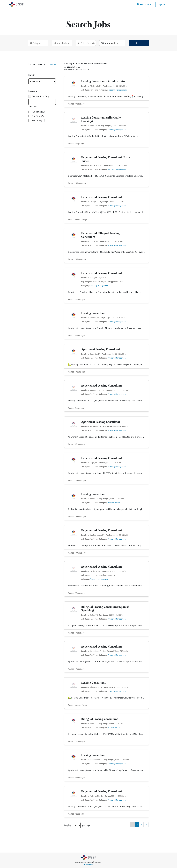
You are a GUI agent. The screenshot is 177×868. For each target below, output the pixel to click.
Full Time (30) (38, 112)
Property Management (117, 90)
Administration (114, 503)
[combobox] (38, 43)
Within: (105, 43)
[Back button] (133, 825)
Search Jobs (144, 4)
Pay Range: (107, 86)
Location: (85, 86)
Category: (103, 90)
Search (139, 43)
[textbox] (30, 42)
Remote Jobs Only (39, 96)
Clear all (52, 64)
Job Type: (85, 90)
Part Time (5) (38, 116)
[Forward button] (146, 825)
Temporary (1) (38, 120)
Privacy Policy (88, 864)
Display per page (77, 825)
